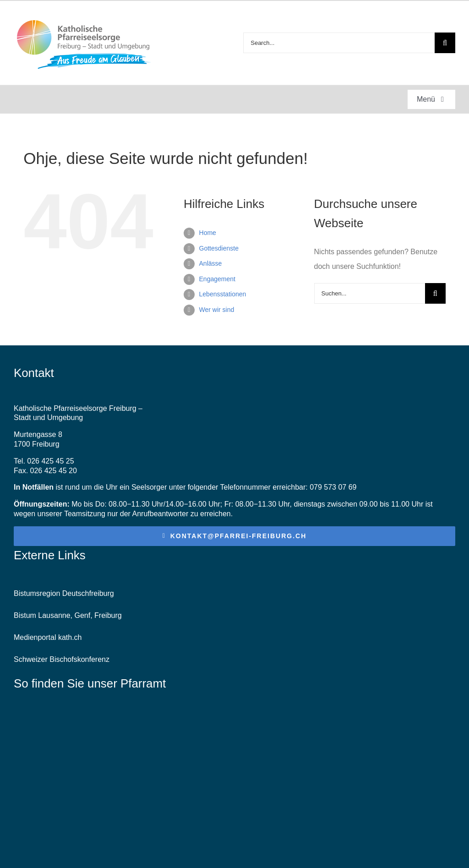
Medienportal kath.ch (48, 637)
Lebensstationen (223, 294)
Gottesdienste (219, 248)
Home (208, 233)
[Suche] (445, 43)
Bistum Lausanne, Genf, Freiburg (68, 615)
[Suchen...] (370, 293)
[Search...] (339, 43)
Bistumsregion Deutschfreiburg (64, 593)
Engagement (217, 279)
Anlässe (211, 263)
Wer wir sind (217, 310)
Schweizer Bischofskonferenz (62, 659)
